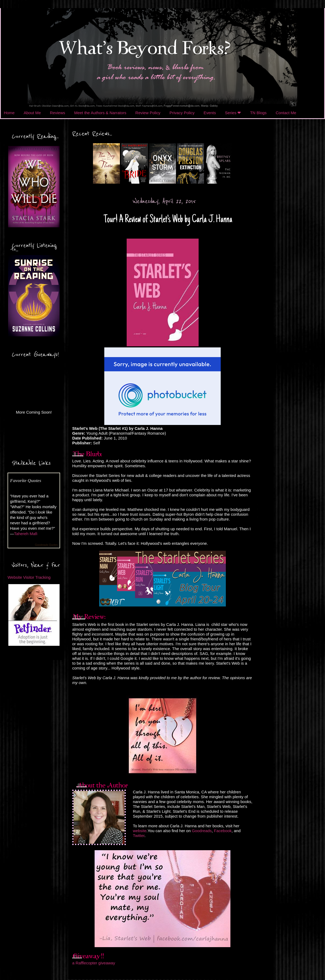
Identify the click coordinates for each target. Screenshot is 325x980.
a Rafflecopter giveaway (94, 963)
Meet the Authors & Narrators (100, 113)
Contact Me (286, 113)
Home (9, 113)
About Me (32, 113)
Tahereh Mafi (26, 534)
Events (210, 113)
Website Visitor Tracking (29, 577)
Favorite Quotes (26, 480)
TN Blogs (258, 113)
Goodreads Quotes (46, 545)
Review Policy (148, 113)
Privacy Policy (182, 113)
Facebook (223, 831)
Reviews (57, 113)
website (140, 831)
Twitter (139, 836)
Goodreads (202, 831)
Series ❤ (233, 113)
